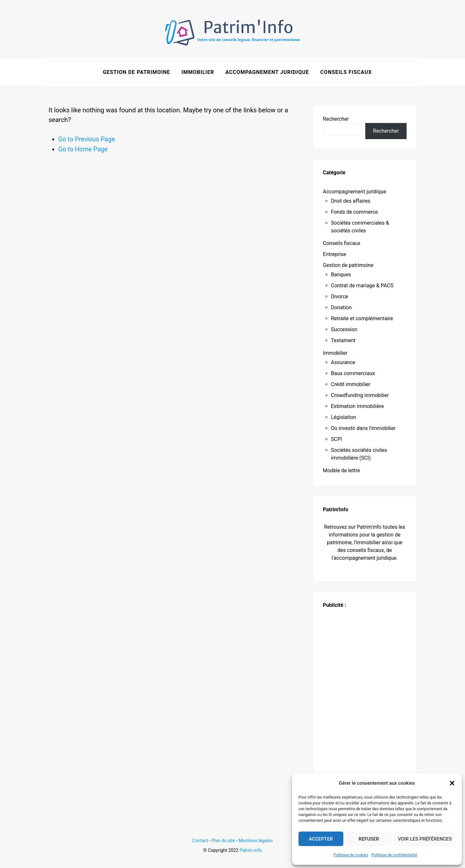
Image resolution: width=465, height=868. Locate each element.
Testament (343, 340)
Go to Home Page (84, 149)
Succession (344, 329)
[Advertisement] (365, 706)
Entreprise (335, 254)
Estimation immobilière (358, 406)
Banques (341, 275)
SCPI (337, 439)
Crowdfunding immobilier (360, 395)
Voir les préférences (425, 839)
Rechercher (336, 119)
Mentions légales (256, 841)
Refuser (369, 839)
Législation (344, 417)
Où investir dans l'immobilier (364, 428)
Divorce (340, 296)
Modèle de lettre (342, 470)
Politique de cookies (351, 855)
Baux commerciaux (353, 373)
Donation (341, 307)
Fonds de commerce (355, 212)
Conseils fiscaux (346, 72)
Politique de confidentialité (394, 855)
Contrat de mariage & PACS (362, 286)
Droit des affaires (351, 201)
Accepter (321, 839)
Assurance (343, 362)
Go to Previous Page (87, 139)
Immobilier (198, 72)
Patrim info (251, 850)
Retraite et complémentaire (362, 318)
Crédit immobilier (351, 384)
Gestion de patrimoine (137, 72)
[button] (452, 783)
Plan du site (223, 841)
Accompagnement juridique (267, 72)
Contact (200, 841)
